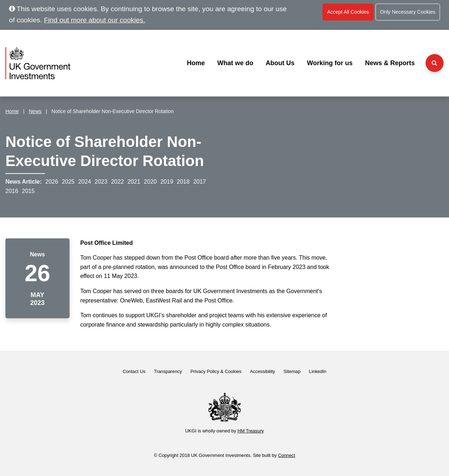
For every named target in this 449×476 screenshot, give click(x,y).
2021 (134, 182)
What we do (235, 63)
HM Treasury (251, 431)
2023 (101, 182)
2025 (68, 182)
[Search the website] (435, 63)
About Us (280, 63)
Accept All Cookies (348, 12)
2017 (200, 182)
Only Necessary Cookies (408, 12)
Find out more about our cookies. (95, 20)
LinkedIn (317, 371)
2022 (117, 182)
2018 (183, 182)
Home (196, 63)
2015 (28, 191)
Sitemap (292, 371)
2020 (150, 182)
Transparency (168, 371)
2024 (85, 182)
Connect (286, 455)
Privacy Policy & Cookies (216, 371)
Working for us (330, 63)
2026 (52, 182)
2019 (167, 182)
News (35, 111)
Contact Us (134, 371)
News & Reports (390, 63)
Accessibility (263, 371)
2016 (12, 191)
